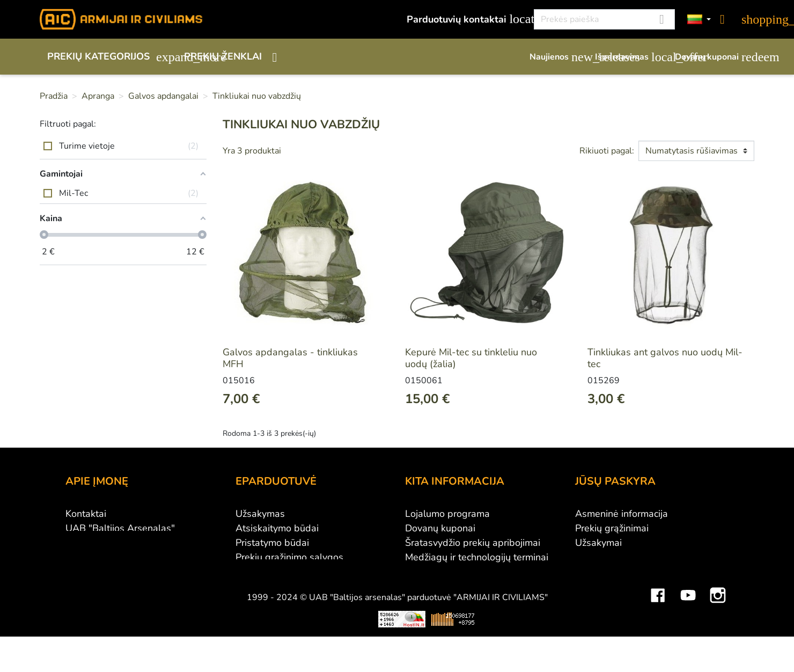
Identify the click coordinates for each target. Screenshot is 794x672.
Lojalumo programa (447, 514)
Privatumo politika (274, 572)
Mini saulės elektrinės (630, 660)
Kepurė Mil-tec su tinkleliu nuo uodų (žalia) (471, 358)
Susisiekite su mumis (281, 586)
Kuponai (593, 586)
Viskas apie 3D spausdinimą (195, 660)
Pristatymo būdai (272, 543)
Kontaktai (86, 514)
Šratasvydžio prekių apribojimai (473, 543)
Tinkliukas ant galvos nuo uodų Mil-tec (665, 358)
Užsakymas (260, 514)
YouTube (688, 628)
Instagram (718, 628)
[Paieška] (604, 19)
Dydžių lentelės (439, 572)
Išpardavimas (630, 57)
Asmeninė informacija (622, 514)
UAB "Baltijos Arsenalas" (120, 528)
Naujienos (557, 57)
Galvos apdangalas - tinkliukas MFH (290, 358)
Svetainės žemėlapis (450, 586)
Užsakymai (598, 543)
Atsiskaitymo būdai (277, 528)
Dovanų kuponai (715, 57)
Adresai (592, 572)
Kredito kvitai (603, 557)
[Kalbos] (699, 20)
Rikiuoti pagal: (607, 151)
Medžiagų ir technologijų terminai (477, 557)
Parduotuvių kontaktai (464, 19)
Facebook (658, 628)
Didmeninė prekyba (108, 543)
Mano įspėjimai (608, 601)
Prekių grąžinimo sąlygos (289, 557)
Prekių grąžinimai (612, 528)
